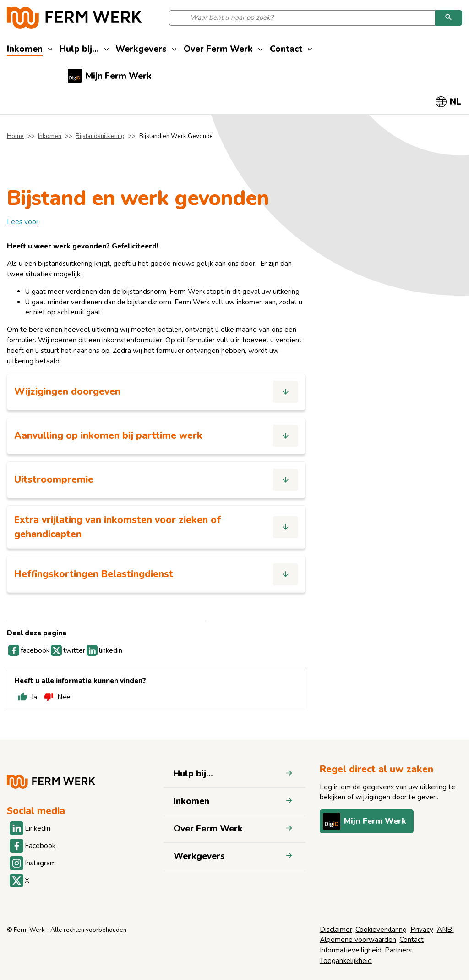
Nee (56, 699)
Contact (412, 940)
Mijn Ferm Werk (365, 821)
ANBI (445, 930)
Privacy (422, 930)
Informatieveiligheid (351, 950)
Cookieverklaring (381, 930)
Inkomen (50, 136)
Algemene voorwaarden (358, 940)
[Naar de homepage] (74, 18)
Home (15, 136)
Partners (398, 950)
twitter (68, 652)
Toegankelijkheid (346, 961)
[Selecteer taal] (449, 102)
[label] (23, 222)
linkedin (104, 652)
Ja (26, 699)
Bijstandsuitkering (100, 136)
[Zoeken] (449, 18)
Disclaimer (336, 930)
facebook (29, 652)
